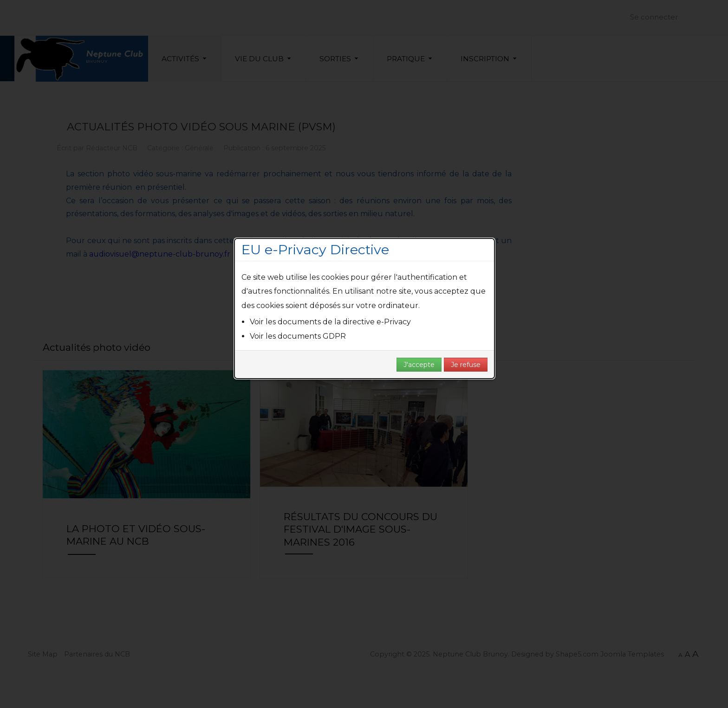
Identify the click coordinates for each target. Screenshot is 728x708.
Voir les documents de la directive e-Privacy (330, 322)
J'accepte (419, 365)
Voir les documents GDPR (298, 336)
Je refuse (466, 365)
